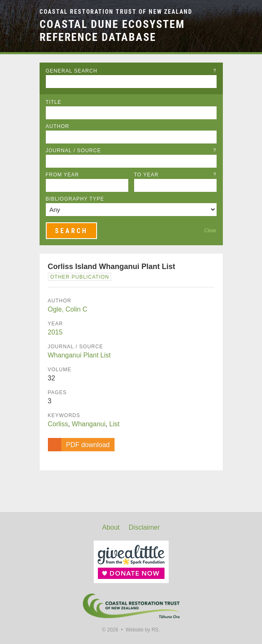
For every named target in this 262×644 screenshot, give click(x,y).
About (111, 527)
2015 (55, 332)
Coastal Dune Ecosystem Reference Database (112, 31)
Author (58, 126)
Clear (211, 231)
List (114, 424)
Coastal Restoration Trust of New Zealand (116, 12)
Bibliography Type (75, 199)
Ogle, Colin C (68, 309)
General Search (131, 71)
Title (54, 102)
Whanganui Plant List (79, 355)
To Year (175, 175)
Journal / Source (131, 151)
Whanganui (89, 424)
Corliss (58, 424)
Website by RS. (142, 630)
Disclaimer (144, 527)
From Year (62, 175)
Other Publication (80, 277)
